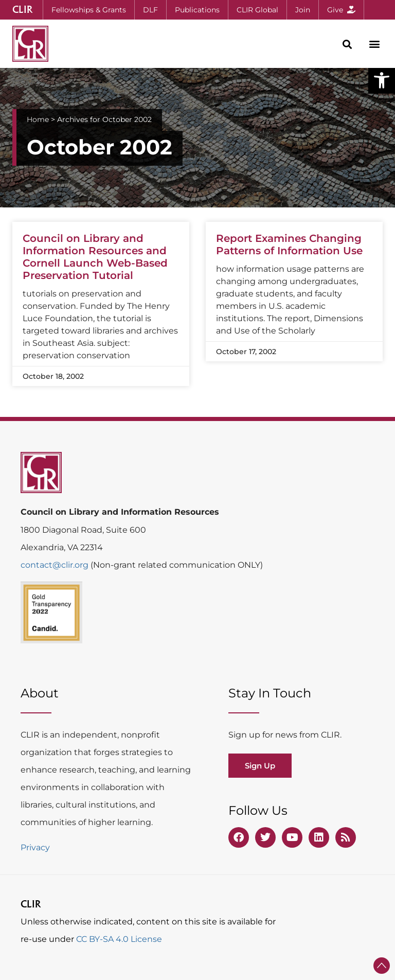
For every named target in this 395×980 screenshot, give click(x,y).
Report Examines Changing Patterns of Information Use (289, 244)
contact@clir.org (56, 565)
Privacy (35, 847)
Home (38, 119)
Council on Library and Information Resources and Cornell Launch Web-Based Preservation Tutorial (95, 257)
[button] (382, 80)
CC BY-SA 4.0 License (119, 939)
